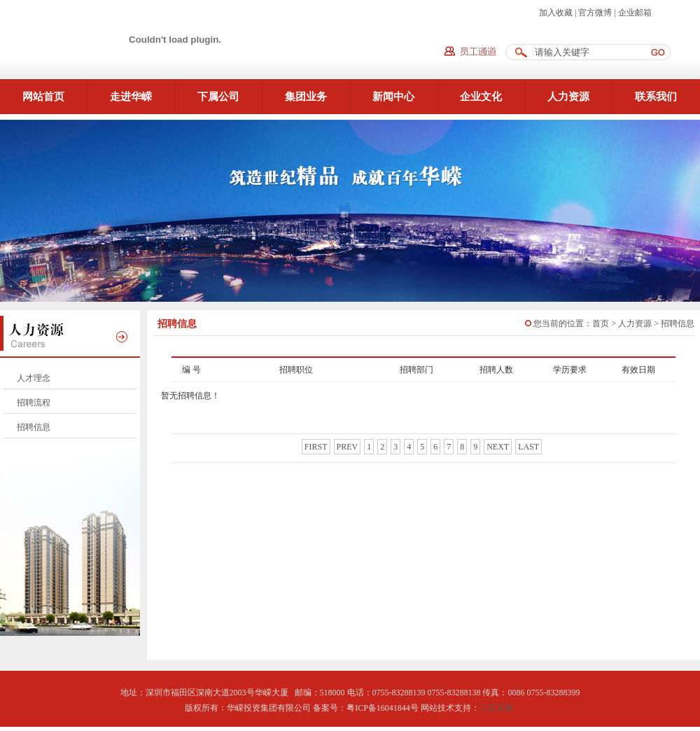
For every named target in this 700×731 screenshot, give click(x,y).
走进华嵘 (131, 97)
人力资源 (568, 97)
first (316, 447)
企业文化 (481, 97)
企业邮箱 (635, 13)
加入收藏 (556, 13)
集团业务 (306, 97)
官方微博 (595, 13)
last (528, 447)
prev (348, 447)
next (498, 447)
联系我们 (656, 97)
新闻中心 (393, 97)
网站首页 (43, 97)
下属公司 (218, 97)
